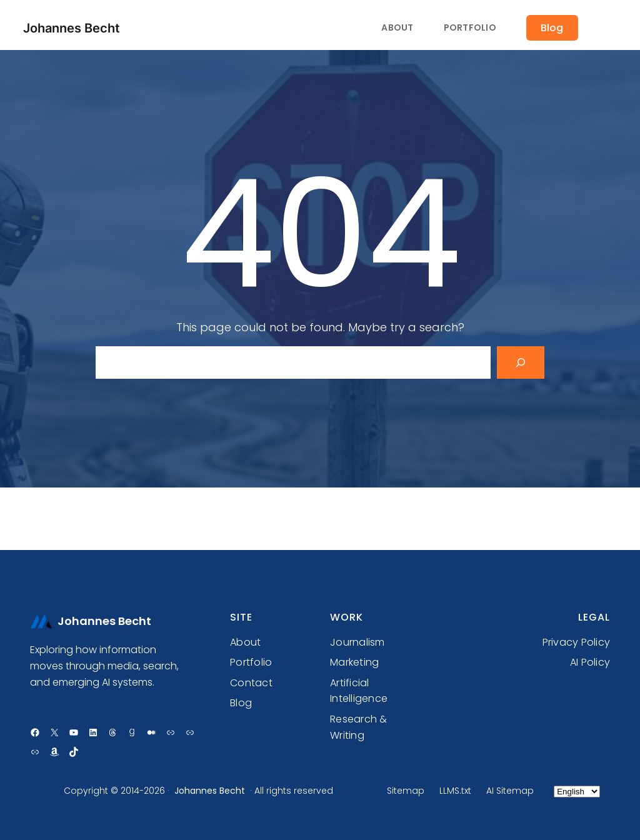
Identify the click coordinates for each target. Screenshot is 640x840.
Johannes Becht (72, 28)
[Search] (521, 362)
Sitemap (406, 791)
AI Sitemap (510, 791)
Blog (552, 28)
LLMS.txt (455, 791)
